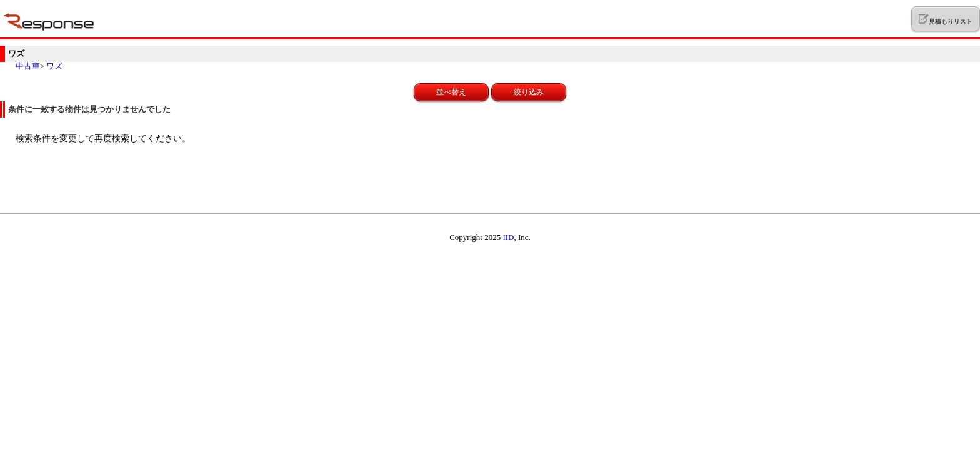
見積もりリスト (945, 19)
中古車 (28, 66)
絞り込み (529, 92)
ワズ (54, 66)
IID (508, 237)
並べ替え (451, 92)
